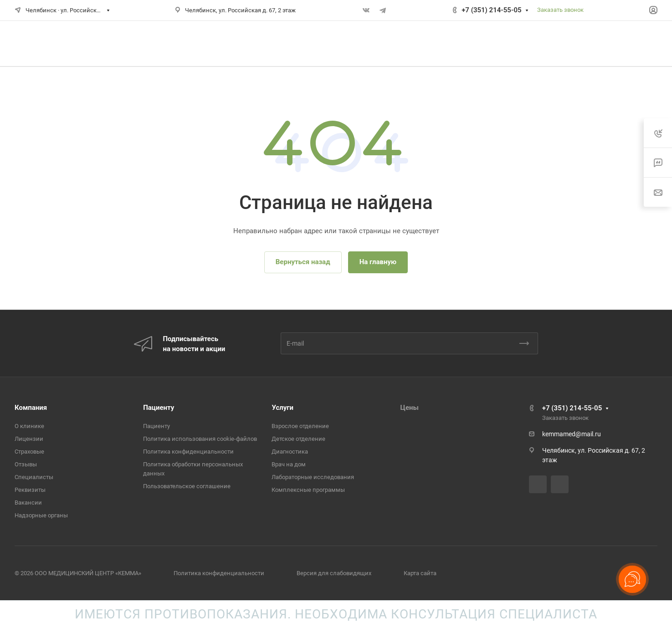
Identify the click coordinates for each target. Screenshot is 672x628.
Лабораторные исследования (313, 477)
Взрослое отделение (300, 426)
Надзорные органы (41, 515)
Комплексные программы (308, 490)
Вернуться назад (303, 262)
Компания (31, 408)
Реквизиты (30, 490)
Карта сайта (420, 573)
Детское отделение (298, 439)
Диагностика (290, 452)
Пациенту (159, 408)
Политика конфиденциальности (188, 452)
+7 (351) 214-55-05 (491, 10)
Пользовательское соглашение (187, 486)
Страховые (29, 452)
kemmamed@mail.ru (572, 434)
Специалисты (34, 477)
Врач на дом (289, 464)
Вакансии (28, 503)
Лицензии (29, 439)
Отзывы (26, 464)
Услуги (282, 408)
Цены (410, 408)
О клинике (29, 426)
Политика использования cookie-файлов (200, 439)
